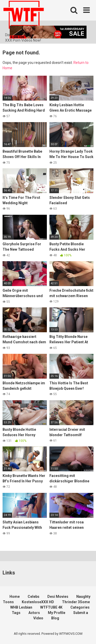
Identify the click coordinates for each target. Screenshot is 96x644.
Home (15, 597)
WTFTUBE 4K (51, 607)
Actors (34, 613)
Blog (55, 618)
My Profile (57, 613)
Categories (80, 607)
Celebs (34, 597)
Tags (16, 613)
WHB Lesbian (21, 607)
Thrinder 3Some (76, 602)
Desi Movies (58, 597)
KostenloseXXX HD (38, 602)
